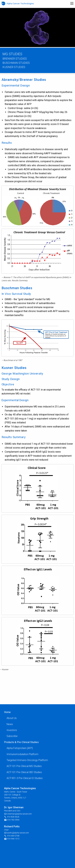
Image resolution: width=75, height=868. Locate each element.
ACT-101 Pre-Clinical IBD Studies (24, 772)
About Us (12, 718)
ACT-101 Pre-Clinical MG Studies (24, 766)
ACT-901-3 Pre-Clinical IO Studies (25, 778)
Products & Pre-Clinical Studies (21, 742)
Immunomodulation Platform (22, 754)
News (10, 724)
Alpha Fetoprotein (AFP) (20, 748)
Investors (12, 730)
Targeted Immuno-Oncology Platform (27, 760)
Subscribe (12, 736)
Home (7, 712)
